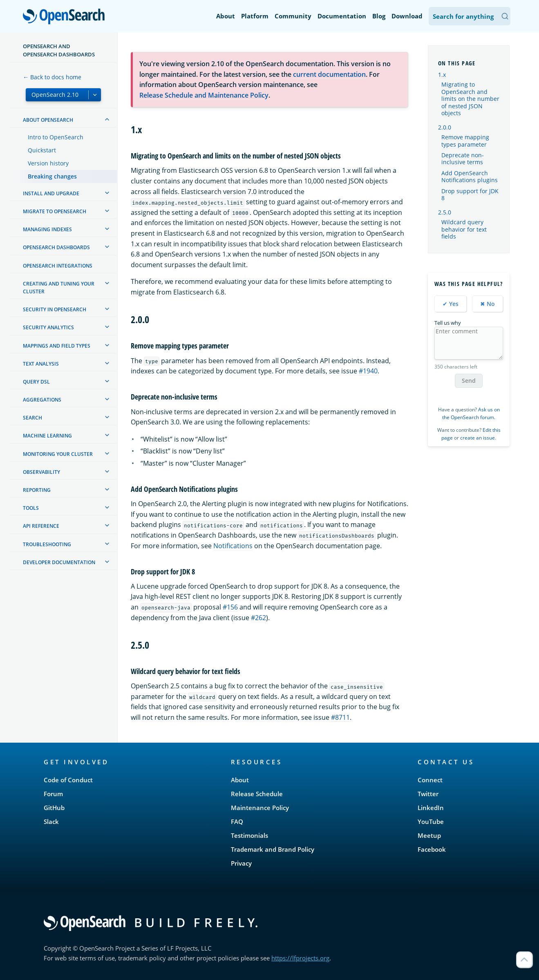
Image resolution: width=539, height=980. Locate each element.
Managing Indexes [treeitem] (47, 229)
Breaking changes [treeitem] (52, 176)
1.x (442, 75)
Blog (379, 16)
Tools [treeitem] (31, 508)
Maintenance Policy (260, 808)
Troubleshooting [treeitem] (47, 544)
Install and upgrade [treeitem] (51, 193)
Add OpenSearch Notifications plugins (470, 177)
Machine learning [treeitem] (47, 436)
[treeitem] (107, 119)
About (226, 16)
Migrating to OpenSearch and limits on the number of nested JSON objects (470, 99)
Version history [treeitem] (48, 163)
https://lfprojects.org (300, 958)
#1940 (368, 371)
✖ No (488, 304)
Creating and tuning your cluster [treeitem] (59, 288)
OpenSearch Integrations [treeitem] (58, 266)
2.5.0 (445, 212)
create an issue (477, 438)
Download (407, 16)
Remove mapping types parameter (465, 141)
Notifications (233, 546)
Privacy (241, 863)
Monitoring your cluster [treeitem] (58, 454)
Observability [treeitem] (41, 472)
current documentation (329, 74)
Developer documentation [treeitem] (59, 562)
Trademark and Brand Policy (273, 849)
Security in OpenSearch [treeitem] (55, 309)
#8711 (340, 717)
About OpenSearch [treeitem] (48, 120)
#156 (230, 607)
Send (469, 381)
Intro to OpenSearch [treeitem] (56, 137)
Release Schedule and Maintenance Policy (204, 95)
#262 (258, 618)
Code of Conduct (68, 780)
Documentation (342, 16)
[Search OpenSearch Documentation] (470, 16)
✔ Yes (451, 304)
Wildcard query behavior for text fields (464, 229)
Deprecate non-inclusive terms (463, 159)
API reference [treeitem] (41, 526)
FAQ (237, 822)
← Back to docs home (52, 77)
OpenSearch (66, 17)
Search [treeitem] (32, 418)
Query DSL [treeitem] (36, 382)
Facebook (432, 849)
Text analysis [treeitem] (41, 364)
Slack (51, 822)
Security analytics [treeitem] (48, 327)
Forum (53, 794)
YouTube (431, 822)
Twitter (428, 794)
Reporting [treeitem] (37, 490)
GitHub (54, 808)
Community (293, 16)
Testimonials (249, 835)
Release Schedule (257, 794)
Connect (430, 780)
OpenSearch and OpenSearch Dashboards (59, 50)
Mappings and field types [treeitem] (57, 346)
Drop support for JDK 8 (470, 195)
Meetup (429, 835)
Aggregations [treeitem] (42, 400)
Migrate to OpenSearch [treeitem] (55, 211)
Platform (255, 16)
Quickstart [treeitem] (42, 150)
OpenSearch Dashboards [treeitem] (56, 247)
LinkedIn (431, 808)
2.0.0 (445, 127)
